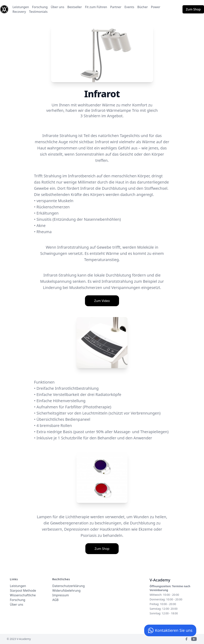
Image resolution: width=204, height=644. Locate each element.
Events (129, 7)
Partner (116, 7)
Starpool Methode (23, 591)
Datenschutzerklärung (68, 586)
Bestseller (75, 7)
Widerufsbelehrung (66, 591)
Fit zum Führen (96, 7)
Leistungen (21, 7)
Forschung (40, 7)
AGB (55, 600)
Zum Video (102, 301)
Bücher (143, 7)
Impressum (61, 595)
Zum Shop (193, 9)
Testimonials (38, 12)
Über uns (57, 7)
